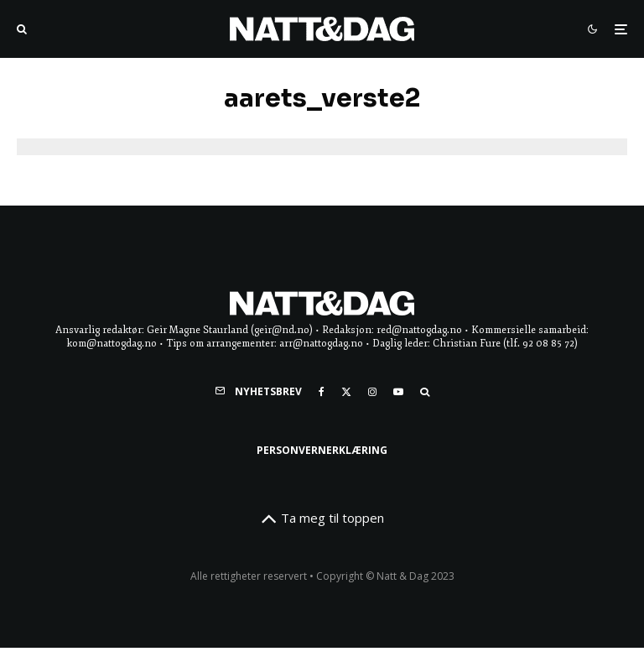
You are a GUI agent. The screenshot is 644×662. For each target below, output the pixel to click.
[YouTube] (398, 392)
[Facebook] (322, 392)
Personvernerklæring (322, 450)
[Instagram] (372, 392)
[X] (346, 392)
